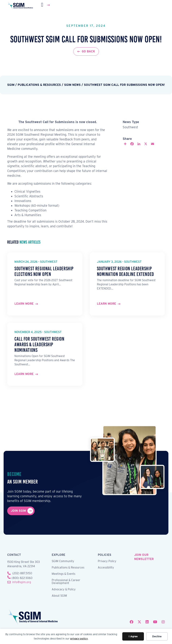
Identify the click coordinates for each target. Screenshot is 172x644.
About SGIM (59, 596)
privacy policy (79, 639)
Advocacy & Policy (64, 590)
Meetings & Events (63, 574)
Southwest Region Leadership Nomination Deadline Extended (125, 271)
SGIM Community (63, 561)
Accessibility (106, 568)
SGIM (11, 85)
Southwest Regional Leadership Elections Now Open (44, 271)
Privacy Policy (107, 561)
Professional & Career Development (66, 582)
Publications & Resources (39, 85)
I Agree (133, 636)
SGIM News (72, 85)
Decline (157, 636)
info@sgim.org (22, 582)
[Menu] (46, 5)
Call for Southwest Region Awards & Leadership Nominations (39, 344)
